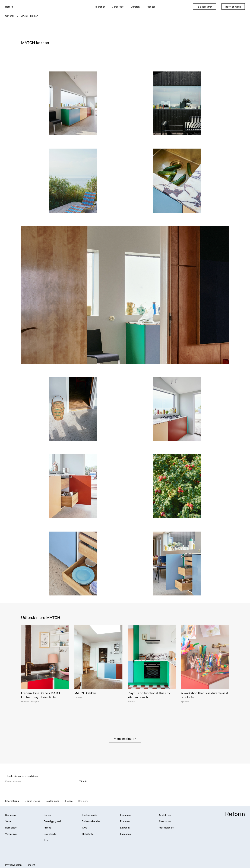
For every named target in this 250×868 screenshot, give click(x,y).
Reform (9, 6)
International (12, 801)
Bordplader (11, 827)
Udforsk (10, 16)
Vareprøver (11, 834)
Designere (11, 815)
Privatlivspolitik (14, 865)
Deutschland (53, 801)
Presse (47, 827)
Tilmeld (83, 781)
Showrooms (165, 821)
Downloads (50, 834)
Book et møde (90, 815)
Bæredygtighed (52, 821)
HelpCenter (89, 834)
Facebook (126, 834)
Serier (8, 821)
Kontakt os (165, 815)
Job (46, 840)
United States (32, 801)
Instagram (126, 815)
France (69, 801)
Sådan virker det (91, 821)
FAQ (84, 827)
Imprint (31, 865)
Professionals (166, 827)
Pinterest (125, 821)
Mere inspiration (125, 738)
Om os (47, 815)
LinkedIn (125, 827)
